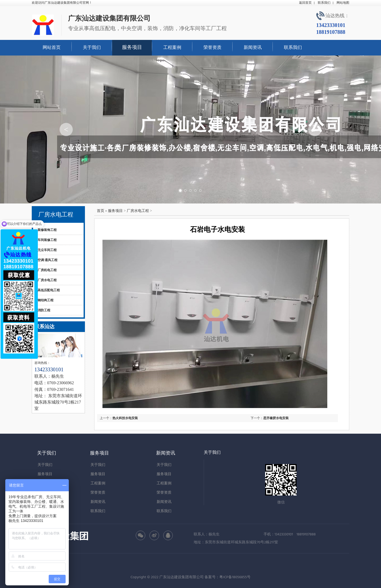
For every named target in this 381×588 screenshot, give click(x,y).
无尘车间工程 (47, 250)
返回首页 (305, 3)
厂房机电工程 (47, 270)
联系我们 (324, 3)
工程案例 (172, 48)
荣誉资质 (212, 48)
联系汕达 (44, 327)
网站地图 (343, 3)
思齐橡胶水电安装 (276, 418)
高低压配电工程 (49, 290)
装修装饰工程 (47, 230)
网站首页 (52, 48)
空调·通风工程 (47, 260)
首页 (101, 211)
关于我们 (92, 48)
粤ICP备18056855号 (235, 577)
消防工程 (44, 310)
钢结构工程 (46, 300)
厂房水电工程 (47, 280)
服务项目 (132, 48)
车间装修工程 (47, 240)
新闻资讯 (253, 48)
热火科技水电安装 (125, 418)
